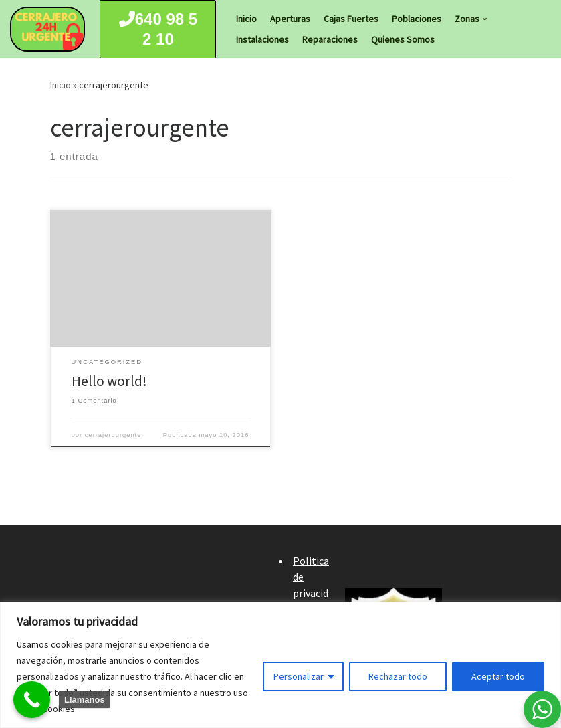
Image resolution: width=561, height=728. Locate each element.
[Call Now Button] (32, 700)
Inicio (61, 85)
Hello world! (109, 381)
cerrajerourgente (113, 435)
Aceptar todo (498, 676)
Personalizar (299, 676)
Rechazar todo (398, 676)
